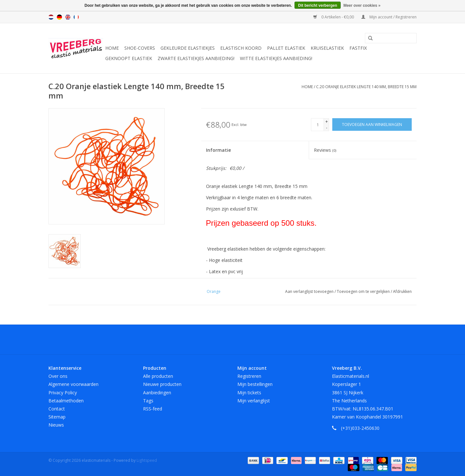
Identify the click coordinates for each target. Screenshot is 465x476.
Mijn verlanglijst (254, 401)
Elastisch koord (241, 48)
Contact (57, 409)
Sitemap (57, 417)
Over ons (58, 376)
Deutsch (59, 17)
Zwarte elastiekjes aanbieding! (196, 58)
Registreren (249, 376)
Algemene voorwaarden (73, 384)
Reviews (325, 150)
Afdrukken (402, 291)
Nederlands (51, 17)
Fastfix (358, 48)
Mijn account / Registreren (389, 17)
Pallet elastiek (286, 48)
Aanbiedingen (157, 393)
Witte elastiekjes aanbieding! (276, 58)
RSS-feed (153, 409)
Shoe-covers (140, 48)
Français (76, 17)
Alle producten (158, 376)
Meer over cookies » (362, 5)
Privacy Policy (63, 393)
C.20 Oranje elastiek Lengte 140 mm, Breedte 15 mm (366, 87)
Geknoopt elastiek (129, 58)
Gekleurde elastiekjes (188, 48)
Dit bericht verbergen (318, 5)
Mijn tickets (249, 393)
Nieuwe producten (162, 384)
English (68, 17)
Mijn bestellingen (255, 384)
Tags (148, 401)
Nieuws (56, 425)
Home (112, 48)
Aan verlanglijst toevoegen (310, 291)
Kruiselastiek (327, 48)
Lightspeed (147, 460)
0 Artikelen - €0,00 (334, 17)
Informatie (218, 150)
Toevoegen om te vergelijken (364, 291)
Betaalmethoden (66, 401)
